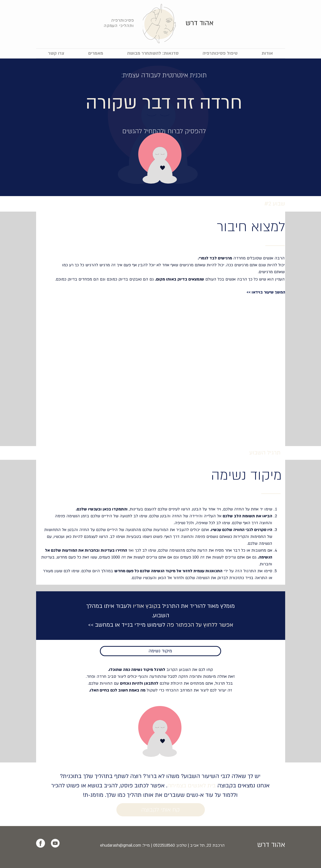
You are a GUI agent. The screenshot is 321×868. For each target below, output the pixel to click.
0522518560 (164, 845)
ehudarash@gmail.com (121, 845)
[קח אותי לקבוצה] (161, 810)
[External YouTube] (161, 370)
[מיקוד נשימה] (160, 651)
